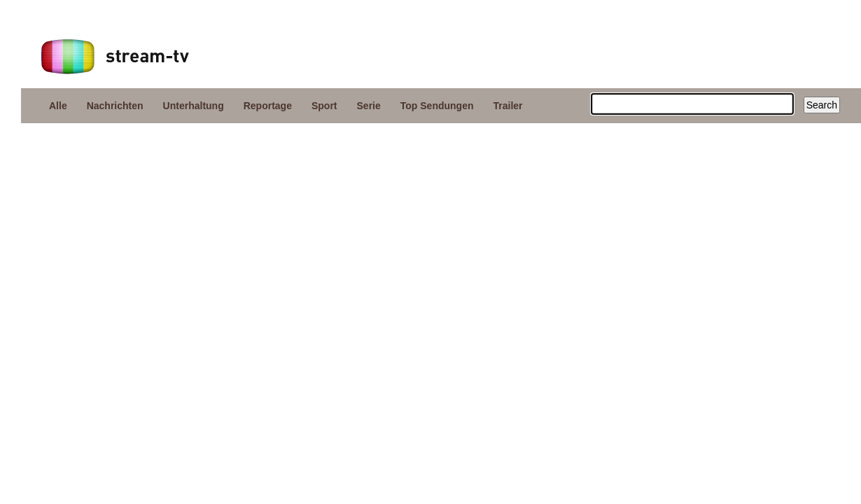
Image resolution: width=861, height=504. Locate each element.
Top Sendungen (437, 106)
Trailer (508, 106)
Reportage (268, 106)
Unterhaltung (194, 106)
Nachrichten (115, 106)
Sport (324, 106)
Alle (58, 106)
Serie (369, 106)
